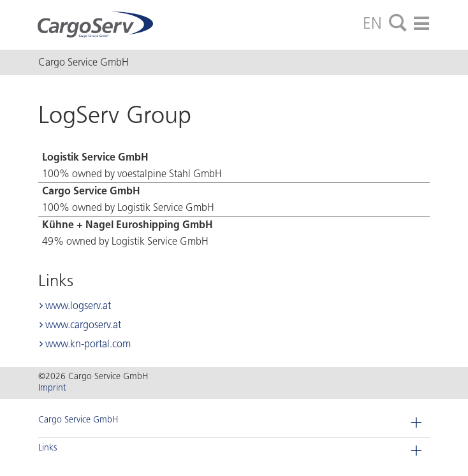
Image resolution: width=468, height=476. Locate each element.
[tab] (398, 24)
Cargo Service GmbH (78, 420)
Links (48, 448)
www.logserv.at (78, 306)
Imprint (52, 388)
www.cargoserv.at (83, 325)
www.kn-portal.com (88, 344)
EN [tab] (372, 23)
